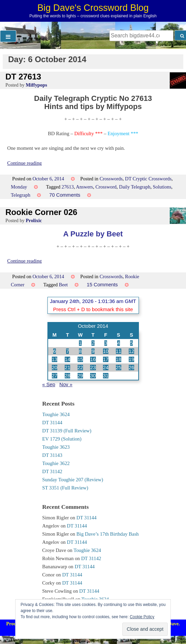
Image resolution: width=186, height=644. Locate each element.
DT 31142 (52, 471)
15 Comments (102, 285)
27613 (68, 187)
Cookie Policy (142, 617)
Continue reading (24, 163)
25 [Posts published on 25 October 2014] (119, 368)
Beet (63, 285)
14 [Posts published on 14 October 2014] (67, 359)
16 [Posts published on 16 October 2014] (93, 359)
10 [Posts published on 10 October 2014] (106, 351)
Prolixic (34, 220)
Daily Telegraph (135, 187)
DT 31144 (52, 423)
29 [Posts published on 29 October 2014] (80, 376)
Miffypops (36, 85)
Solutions (162, 187)
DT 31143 (52, 455)
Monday (19, 187)
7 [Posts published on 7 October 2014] (67, 351)
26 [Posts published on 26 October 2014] (131, 368)
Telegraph (20, 195)
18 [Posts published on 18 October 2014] (119, 359)
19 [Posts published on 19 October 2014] (131, 359)
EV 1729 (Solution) (62, 439)
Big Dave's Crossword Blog (93, 8)
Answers (84, 187)
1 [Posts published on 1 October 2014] (80, 343)
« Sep (49, 384)
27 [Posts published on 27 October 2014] (55, 376)
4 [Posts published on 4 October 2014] (119, 343)
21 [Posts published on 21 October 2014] (67, 368)
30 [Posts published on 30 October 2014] (93, 376)
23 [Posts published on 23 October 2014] (93, 368)
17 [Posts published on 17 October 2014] (106, 359)
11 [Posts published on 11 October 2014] (119, 351)
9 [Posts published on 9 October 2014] (93, 351)
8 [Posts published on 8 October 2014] (80, 351)
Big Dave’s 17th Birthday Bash (108, 534)
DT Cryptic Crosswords (148, 179)
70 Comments (65, 195)
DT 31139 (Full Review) (67, 431)
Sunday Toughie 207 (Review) (73, 480)
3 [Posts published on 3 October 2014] (106, 343)
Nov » (66, 384)
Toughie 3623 (56, 447)
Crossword (106, 187)
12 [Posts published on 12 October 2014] (131, 351)
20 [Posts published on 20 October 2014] (55, 368)
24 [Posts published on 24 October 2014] (106, 368)
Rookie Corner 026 (41, 212)
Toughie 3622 (56, 463)
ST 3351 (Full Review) (65, 488)
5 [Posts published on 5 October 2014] (131, 343)
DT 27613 (23, 77)
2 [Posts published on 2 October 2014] (93, 343)
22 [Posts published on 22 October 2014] (80, 368)
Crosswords (111, 179)
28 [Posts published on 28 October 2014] (67, 376)
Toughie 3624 (56, 414)
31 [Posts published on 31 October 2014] (106, 376)
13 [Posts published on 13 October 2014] (55, 359)
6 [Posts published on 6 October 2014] (55, 351)
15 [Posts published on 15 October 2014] (80, 359)
